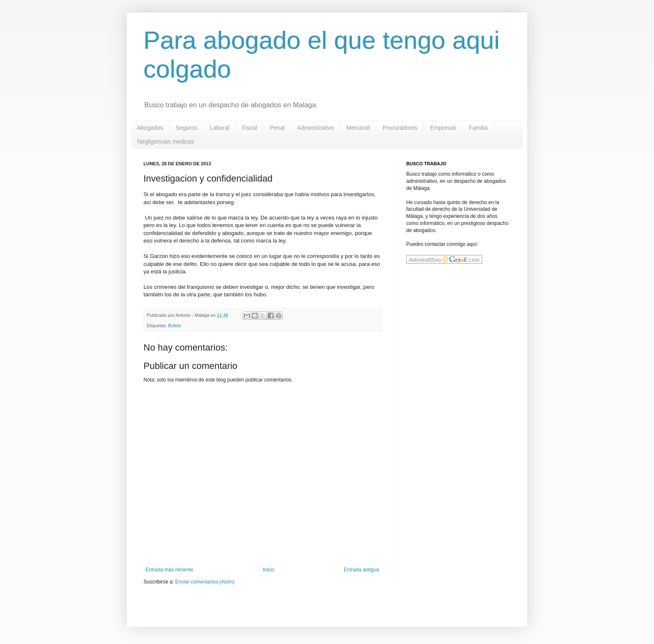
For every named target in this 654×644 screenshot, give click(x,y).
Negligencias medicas (166, 141)
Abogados (150, 128)
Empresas (443, 128)
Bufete (175, 326)
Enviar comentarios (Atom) (205, 582)
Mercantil (358, 128)
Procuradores (400, 128)
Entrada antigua (361, 570)
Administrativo (315, 128)
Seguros (186, 128)
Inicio (269, 570)
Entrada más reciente (169, 570)
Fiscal (250, 128)
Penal (277, 128)
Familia (478, 128)
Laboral (220, 128)
